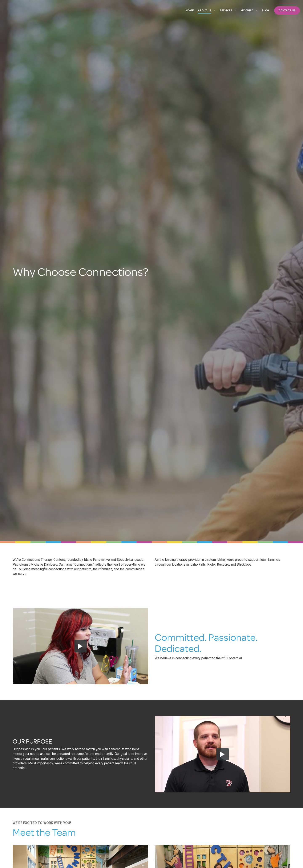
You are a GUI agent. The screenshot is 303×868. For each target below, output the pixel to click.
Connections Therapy (35, 11)
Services (226, 10)
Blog (265, 10)
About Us (205, 10)
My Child (247, 10)
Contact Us (287, 10)
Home (190, 10)
